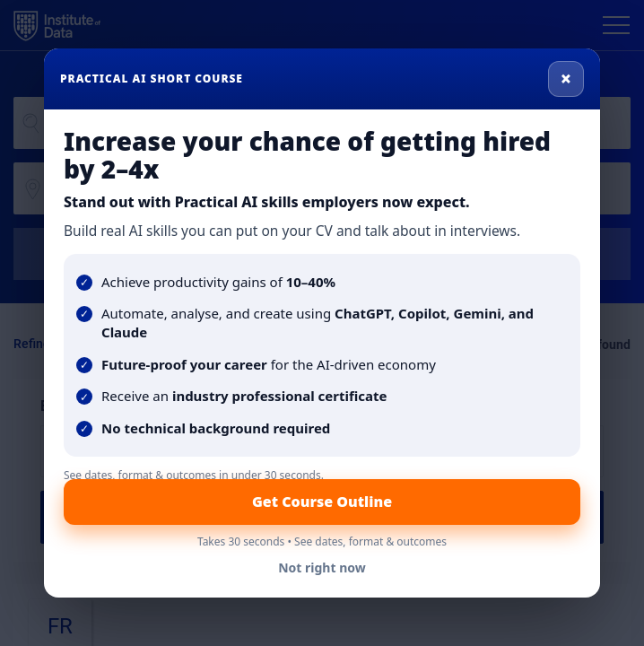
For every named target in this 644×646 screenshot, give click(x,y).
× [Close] (566, 78)
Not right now (322, 567)
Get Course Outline (322, 502)
